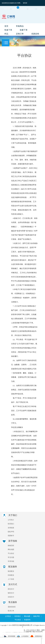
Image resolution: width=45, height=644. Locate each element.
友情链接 (11, 528)
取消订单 (11, 611)
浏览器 (40, 9)
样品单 (16, 9)
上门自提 (11, 579)
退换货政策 (12, 607)
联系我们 (11, 524)
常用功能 (11, 561)
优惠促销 (35, 34)
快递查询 (27, 620)
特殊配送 (11, 575)
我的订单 (7, 9)
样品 (6, 34)
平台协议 (11, 553)
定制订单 (20, 34)
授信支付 (11, 589)
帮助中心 (32, 9)
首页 (6, 26)
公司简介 (11, 520)
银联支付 (11, 593)
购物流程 (11, 546)
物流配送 (11, 571)
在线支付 (11, 597)
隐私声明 (11, 532)
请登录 (25, 3)
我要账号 (11, 536)
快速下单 (8, 30)
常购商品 (20, 26)
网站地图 (11, 549)
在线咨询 (23, 9)
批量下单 (24, 30)
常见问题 (11, 557)
